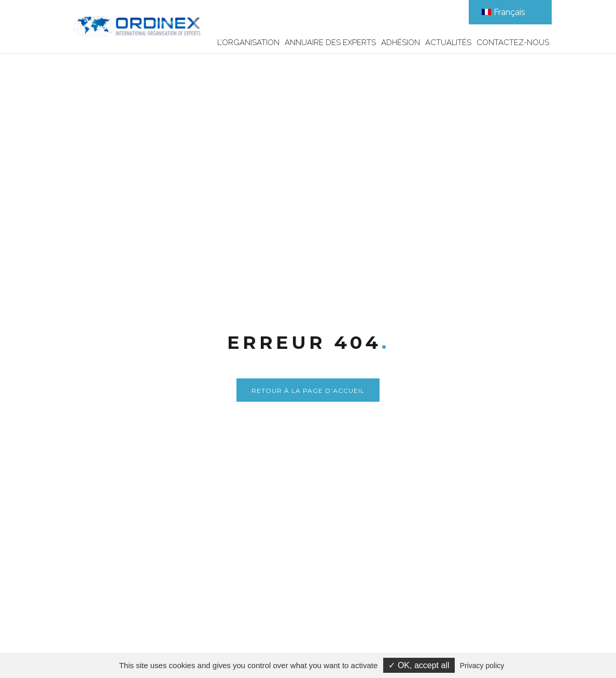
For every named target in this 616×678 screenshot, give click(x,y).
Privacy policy (482, 666)
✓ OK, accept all (419, 665)
